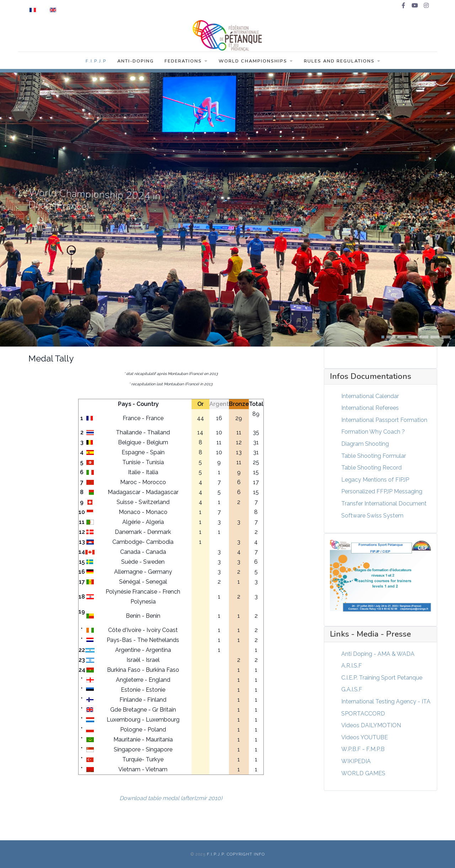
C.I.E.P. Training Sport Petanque (382, 678)
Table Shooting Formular (374, 456)
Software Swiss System (372, 516)
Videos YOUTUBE (365, 737)
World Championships (256, 61)
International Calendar (370, 396)
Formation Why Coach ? (373, 432)
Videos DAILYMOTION (371, 725)
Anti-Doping (136, 61)
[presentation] (10, 209)
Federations (186, 61)
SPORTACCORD (363, 714)
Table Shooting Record (371, 468)
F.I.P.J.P (96, 61)
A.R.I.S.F (352, 666)
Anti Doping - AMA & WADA (378, 654)
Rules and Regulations (342, 61)
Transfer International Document (384, 503)
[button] (383, 337)
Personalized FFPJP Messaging (382, 491)
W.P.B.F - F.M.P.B (363, 749)
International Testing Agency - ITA (386, 701)
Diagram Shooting (365, 444)
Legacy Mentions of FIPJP (375, 480)
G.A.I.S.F (352, 689)
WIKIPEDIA (356, 761)
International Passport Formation (384, 420)
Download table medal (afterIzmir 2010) (171, 798)
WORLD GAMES (363, 773)
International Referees (370, 408)
